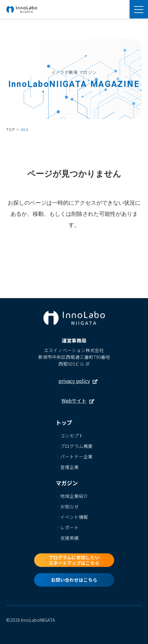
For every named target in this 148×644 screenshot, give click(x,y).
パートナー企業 (76, 457)
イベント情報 (74, 517)
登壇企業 (70, 467)
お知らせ (70, 507)
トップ (64, 422)
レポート (70, 528)
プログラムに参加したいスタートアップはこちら (74, 560)
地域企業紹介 (74, 496)
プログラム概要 (76, 446)
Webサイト (74, 401)
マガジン (67, 482)
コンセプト (72, 436)
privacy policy (74, 381)
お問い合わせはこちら (74, 580)
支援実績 (70, 538)
